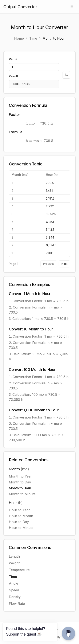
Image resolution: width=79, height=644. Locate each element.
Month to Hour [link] (54, 38)
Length (14, 556)
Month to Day (20, 482)
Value (13, 59)
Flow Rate (17, 604)
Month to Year (20, 476)
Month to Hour (20, 488)
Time (13, 577)
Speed (14, 590)
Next (64, 264)
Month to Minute (22, 494)
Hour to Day (19, 522)
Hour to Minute (21, 528)
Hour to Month (21, 516)
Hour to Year (19, 510)
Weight (14, 563)
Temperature (19, 570)
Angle (13, 583)
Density (15, 597)
